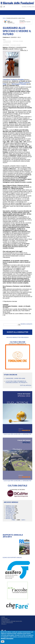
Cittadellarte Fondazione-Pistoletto (13, 80)
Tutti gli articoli (26, 385)
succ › (24, 520)
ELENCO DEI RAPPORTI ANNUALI (12, 558)
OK (3, 642)
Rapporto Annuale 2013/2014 (13, 536)
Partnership (6, 620)
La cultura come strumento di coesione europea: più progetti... (17, 382)
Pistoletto (7, 43)
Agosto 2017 (10, 514)
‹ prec (13, 520)
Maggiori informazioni (7, 638)
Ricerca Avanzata (27, 324)
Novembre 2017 (10, 510)
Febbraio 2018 (10, 506)
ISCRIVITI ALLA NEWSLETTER (17, 332)
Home (4, 18)
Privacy (4, 624)
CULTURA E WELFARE (18, 342)
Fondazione (7, 41)
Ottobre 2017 (10, 512)
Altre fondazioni (7, 623)
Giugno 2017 (9, 517)
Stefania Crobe (18, 41)
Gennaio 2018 (10, 507)
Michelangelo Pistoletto (19, 84)
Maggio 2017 (9, 518)
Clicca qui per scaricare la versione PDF (17, 433)
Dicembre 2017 (10, 509)
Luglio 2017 (9, 516)
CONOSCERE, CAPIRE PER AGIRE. (15, 378)
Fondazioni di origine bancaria (12, 621)
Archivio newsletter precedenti (17, 337)
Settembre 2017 (11, 513)
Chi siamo (5, 619)
